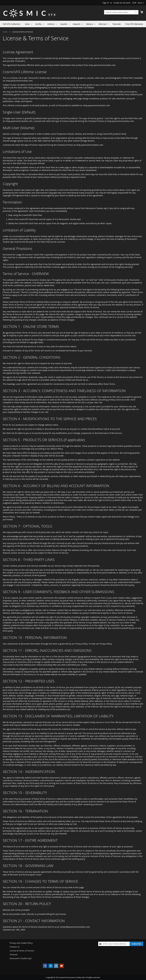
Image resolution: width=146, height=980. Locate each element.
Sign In (106, 3)
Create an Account (122, 3)
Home (5, 32)
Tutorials (14, 954)
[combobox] (121, 12)
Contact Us (15, 947)
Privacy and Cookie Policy (21, 943)
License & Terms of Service (22, 951)
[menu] (73, 24)
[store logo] (29, 13)
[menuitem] (12, 24)
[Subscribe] (136, 944)
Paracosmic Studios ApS (21, 958)
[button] (138, 3)
